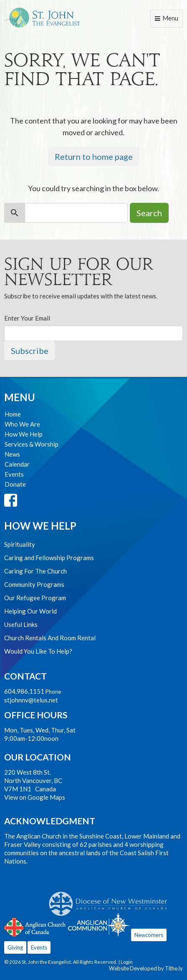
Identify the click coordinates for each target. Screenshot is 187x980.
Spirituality (20, 544)
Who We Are (22, 424)
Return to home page (94, 157)
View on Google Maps (35, 797)
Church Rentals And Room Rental (50, 638)
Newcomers (149, 935)
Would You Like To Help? (38, 651)
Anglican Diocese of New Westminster (111, 899)
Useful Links (21, 624)
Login (127, 962)
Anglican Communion (99, 925)
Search (149, 213)
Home (13, 414)
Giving (15, 947)
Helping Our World (30, 611)
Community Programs (34, 584)
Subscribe (30, 351)
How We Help (24, 434)
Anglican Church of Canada (35, 926)
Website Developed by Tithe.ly (146, 968)
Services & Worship (32, 444)
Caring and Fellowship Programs (49, 558)
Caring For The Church (35, 571)
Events (14, 474)
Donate (15, 484)
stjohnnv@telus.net (31, 700)
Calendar (17, 464)
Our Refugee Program (35, 598)
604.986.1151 (24, 691)
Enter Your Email (27, 318)
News (12, 454)
